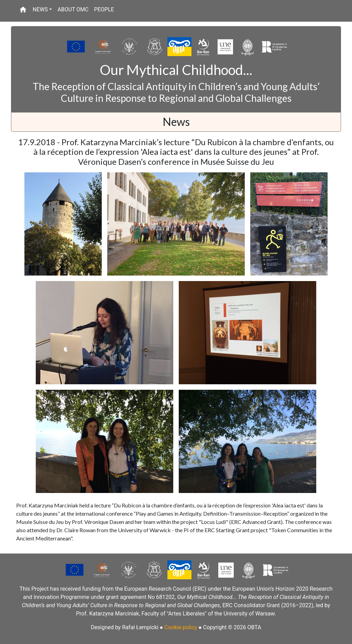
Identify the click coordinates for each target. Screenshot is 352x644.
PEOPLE (104, 9)
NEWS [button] (40, 9)
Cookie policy (181, 627)
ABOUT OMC (73, 9)
